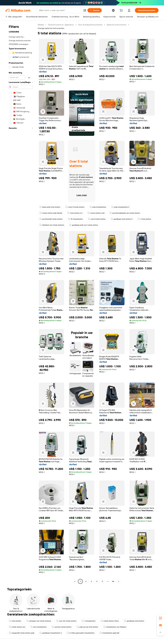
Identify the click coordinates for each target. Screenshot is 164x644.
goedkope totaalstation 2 (51, 633)
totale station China (110, 621)
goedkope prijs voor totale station (84, 225)
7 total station (144, 219)
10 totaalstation (75, 219)
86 (113, 581)
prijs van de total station (87, 627)
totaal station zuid (96, 213)
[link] (160, 618)
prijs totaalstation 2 (120, 207)
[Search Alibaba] (60, 10)
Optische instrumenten (117, 25)
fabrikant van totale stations (52, 225)
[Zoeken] (95, 10)
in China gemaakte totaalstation (81, 633)
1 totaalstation (89, 621)
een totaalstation (39, 627)
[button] (85, 10)
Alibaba (41, 25)
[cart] (122, 11)
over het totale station (66, 621)
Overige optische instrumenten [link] (51, 28)
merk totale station (97, 219)
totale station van (17, 627)
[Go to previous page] (75, 581)
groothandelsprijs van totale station (125, 213)
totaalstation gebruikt (109, 633)
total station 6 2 (75, 213)
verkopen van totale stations (39, 621)
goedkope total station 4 (122, 219)
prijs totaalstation (98, 207)
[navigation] (21, 303)
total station (15, 621)
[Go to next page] (119, 581)
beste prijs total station (50, 207)
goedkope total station (134, 621)
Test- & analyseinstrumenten (90, 25)
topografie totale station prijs (22, 633)
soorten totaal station (62, 627)
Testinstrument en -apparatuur (61, 25)
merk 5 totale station (75, 207)
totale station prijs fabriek (51, 213)
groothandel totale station (51, 219)
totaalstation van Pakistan (115, 627)
